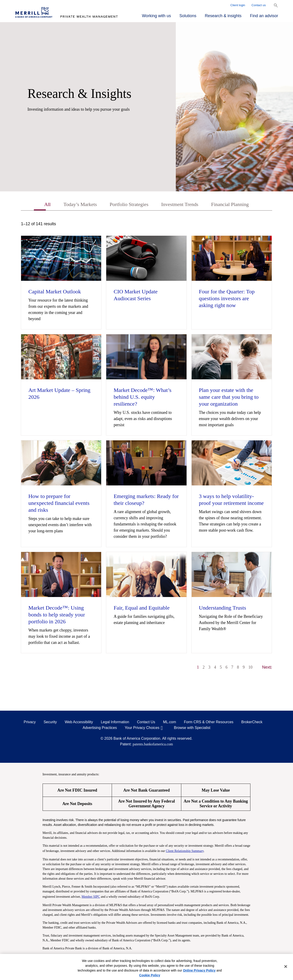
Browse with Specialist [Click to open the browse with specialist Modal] (192, 728)
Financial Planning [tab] (236, 205)
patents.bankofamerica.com (153, 745)
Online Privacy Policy (199, 970)
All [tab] (40, 205)
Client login (238, 5)
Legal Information (115, 723)
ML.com (170, 723)
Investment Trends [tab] (182, 205)
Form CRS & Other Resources (209, 723)
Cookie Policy (150, 975)
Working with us (156, 16)
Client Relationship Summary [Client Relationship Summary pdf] (185, 851)
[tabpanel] (146, 448)
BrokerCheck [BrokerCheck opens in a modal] (252, 723)
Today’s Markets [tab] (75, 205)
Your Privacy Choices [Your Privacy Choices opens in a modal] (142, 728)
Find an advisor (264, 16)
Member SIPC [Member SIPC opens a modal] (91, 897)
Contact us (259, 5)
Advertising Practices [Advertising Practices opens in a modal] (100, 728)
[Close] (286, 967)
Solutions (188, 16)
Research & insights (223, 16)
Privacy (30, 723)
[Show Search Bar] (276, 5)
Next (267, 668)
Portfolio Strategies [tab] (127, 205)
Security (50, 723)
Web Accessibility (79, 723)
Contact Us (146, 723)
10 (250, 668)
